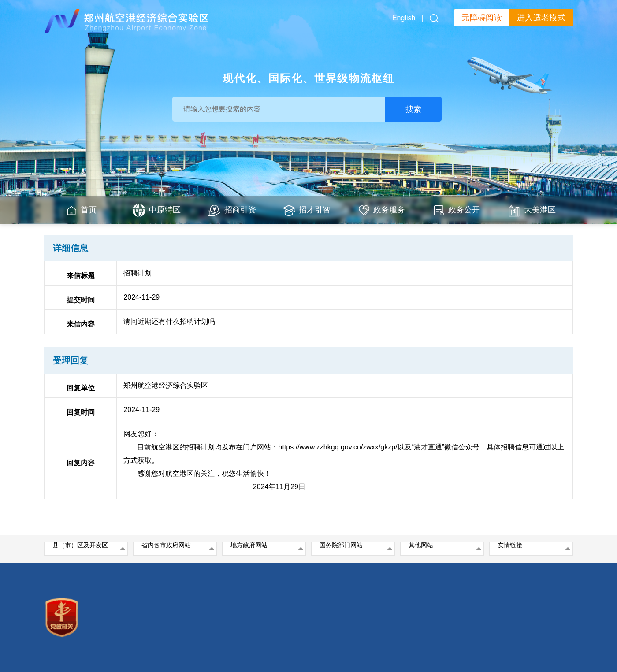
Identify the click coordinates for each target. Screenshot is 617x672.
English (404, 18)
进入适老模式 (541, 18)
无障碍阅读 (482, 18)
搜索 (413, 109)
